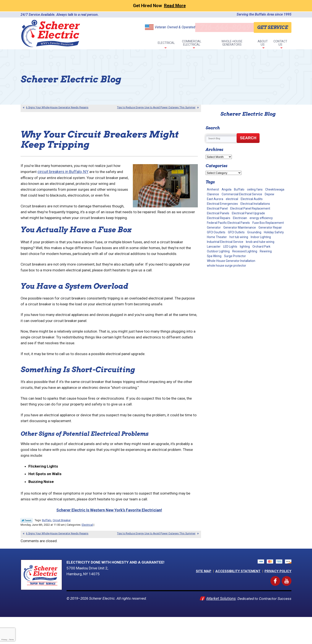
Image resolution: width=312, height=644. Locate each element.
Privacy (4, 640)
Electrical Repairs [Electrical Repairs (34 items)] (219, 220)
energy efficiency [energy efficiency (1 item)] (261, 220)
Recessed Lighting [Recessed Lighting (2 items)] (245, 254)
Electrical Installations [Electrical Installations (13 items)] (255, 206)
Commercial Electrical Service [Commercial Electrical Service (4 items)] (242, 197)
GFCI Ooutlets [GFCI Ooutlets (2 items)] (216, 235)
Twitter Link (27, 546)
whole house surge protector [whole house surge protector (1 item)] (227, 268)
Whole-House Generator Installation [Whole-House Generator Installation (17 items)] (231, 263)
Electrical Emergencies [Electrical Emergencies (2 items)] (222, 206)
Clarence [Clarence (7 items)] (213, 197)
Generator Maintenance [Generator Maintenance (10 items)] (240, 230)
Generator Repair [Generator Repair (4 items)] (270, 230)
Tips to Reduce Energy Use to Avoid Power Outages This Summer (156, 110)
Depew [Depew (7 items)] (270, 197)
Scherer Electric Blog (248, 116)
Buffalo (47, 546)
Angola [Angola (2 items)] (227, 192)
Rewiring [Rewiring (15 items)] (266, 254)
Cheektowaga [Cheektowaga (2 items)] (275, 192)
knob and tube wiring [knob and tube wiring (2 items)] (260, 244)
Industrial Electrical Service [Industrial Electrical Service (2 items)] (225, 244)
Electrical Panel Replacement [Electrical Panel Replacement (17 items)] (250, 211)
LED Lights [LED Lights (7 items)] (230, 249)
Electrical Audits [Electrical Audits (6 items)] (252, 201)
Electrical (87, 550)
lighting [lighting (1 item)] (245, 249)
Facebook (279, 605)
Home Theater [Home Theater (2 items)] (217, 239)
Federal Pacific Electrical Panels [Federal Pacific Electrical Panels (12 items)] (228, 225)
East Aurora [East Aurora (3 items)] (215, 201)
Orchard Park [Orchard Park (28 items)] (261, 249)
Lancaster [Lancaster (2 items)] (214, 249)
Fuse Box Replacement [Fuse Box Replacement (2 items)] (268, 225)
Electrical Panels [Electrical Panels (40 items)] (218, 216)
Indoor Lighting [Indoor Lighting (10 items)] (261, 239)
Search (248, 140)
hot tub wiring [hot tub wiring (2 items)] (239, 239)
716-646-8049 (223, 27)
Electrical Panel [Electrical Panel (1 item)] (217, 211)
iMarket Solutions (220, 625)
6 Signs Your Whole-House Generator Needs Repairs (57, 110)
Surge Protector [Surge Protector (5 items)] (235, 258)
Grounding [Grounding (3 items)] (254, 235)
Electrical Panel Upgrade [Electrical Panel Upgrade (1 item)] (248, 216)
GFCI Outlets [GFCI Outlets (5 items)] (236, 235)
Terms (11, 640)
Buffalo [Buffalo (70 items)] (239, 192)
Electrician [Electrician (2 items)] (240, 220)
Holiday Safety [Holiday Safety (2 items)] (274, 235)
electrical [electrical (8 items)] (232, 201)
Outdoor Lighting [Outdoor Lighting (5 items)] (218, 254)
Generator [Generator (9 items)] (214, 230)
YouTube (291, 605)
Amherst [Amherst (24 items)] (213, 192)
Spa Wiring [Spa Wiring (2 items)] (214, 258)
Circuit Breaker (62, 546)
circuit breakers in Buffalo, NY (64, 177)
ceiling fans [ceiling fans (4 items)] (255, 192)
